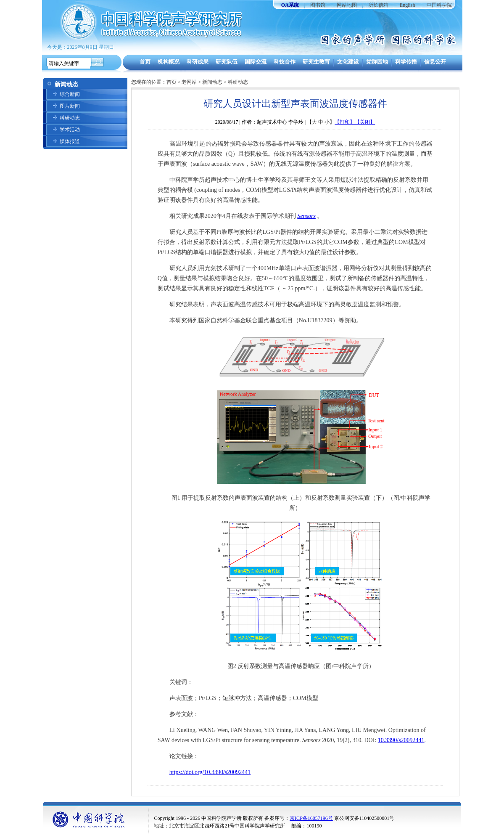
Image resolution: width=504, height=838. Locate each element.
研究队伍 (227, 62)
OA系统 (290, 5)
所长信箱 (378, 5)
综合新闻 (70, 94)
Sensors (306, 216)
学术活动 (70, 130)
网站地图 (347, 5)
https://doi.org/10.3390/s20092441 (210, 772)
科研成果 (198, 62)
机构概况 (169, 62)
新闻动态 (212, 82)
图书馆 (318, 5)
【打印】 (345, 122)
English (408, 5)
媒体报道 (70, 141)
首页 (145, 62)
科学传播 (406, 62)
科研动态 (70, 118)
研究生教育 (316, 62)
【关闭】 (365, 122)
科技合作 (285, 62)
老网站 (189, 82)
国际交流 (256, 62)
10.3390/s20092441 (401, 740)
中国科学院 (439, 5)
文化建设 (348, 62)
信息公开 (435, 62)
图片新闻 (70, 106)
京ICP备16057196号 (311, 818)
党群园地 (377, 62)
